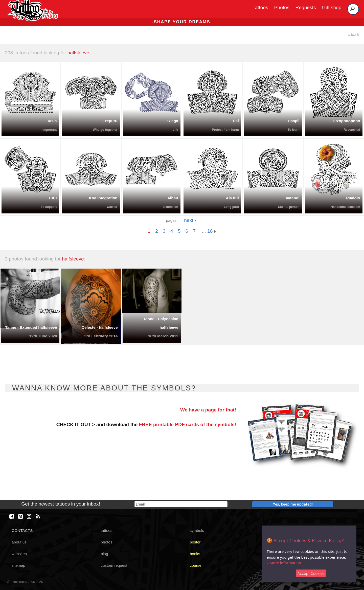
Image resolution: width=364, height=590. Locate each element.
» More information (284, 563)
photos (106, 542)
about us (19, 542)
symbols (197, 530)
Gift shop (332, 7)
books (195, 554)
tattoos (106, 530)
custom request (114, 565)
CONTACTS (22, 530)
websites (19, 554)
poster (195, 542)
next (190, 220)
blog (104, 554)
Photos (282, 7)
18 (212, 231)
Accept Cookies (311, 573)
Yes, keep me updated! (293, 504)
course (196, 565)
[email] (181, 504)
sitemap (18, 565)
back (353, 35)
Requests (306, 7)
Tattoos (260, 7)
